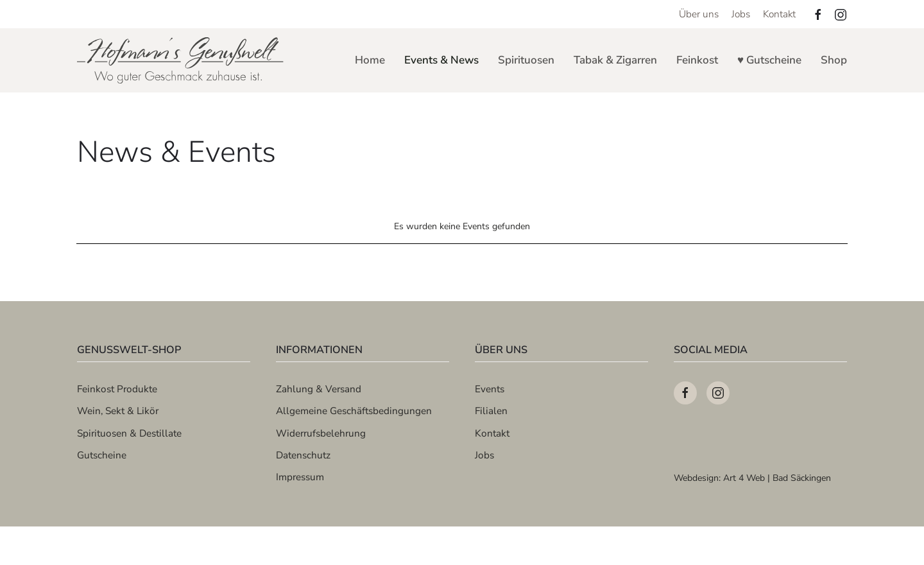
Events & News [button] (441, 60)
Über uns (699, 14)
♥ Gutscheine (769, 60)
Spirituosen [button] (526, 60)
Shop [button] (834, 60)
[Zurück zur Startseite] (181, 60)
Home (370, 60)
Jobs (741, 14)
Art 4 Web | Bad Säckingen (777, 478)
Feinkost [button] (697, 60)
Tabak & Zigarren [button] (615, 60)
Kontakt (779, 14)
